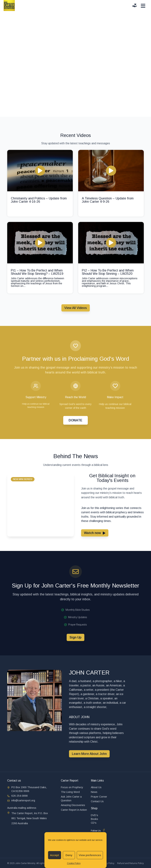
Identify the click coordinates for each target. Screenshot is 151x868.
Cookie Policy (74, 863)
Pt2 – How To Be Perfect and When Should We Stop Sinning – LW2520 (108, 272)
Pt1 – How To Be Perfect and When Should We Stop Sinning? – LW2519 (37, 272)
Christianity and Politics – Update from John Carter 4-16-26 (39, 200)
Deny (69, 855)
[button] (23, 479)
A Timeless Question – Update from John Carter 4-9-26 (108, 200)
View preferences (90, 855)
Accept (55, 855)
